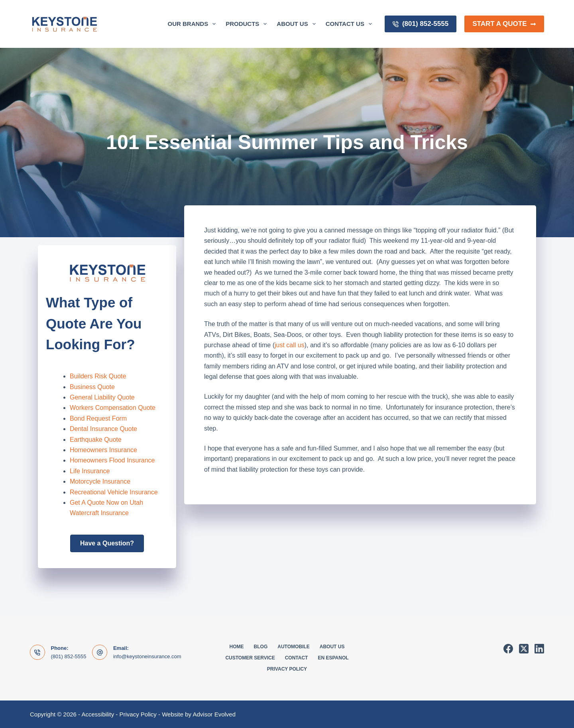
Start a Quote (504, 24)
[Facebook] (508, 649)
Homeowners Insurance (103, 450)
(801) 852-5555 (421, 24)
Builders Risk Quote (98, 376)
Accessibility (98, 714)
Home (237, 647)
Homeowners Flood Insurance (112, 460)
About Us (298, 24)
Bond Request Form (98, 418)
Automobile (293, 647)
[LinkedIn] (539, 649)
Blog (261, 647)
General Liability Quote (102, 397)
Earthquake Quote (96, 440)
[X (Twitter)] (524, 649)
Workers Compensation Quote (113, 408)
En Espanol (333, 658)
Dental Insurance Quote (103, 429)
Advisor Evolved (214, 714)
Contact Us (350, 24)
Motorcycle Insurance (100, 481)
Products (248, 24)
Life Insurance (90, 471)
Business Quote (92, 387)
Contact (297, 658)
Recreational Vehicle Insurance (114, 492)
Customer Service (250, 658)
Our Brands (194, 24)
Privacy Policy (287, 669)
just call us (290, 345)
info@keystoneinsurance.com (147, 656)
